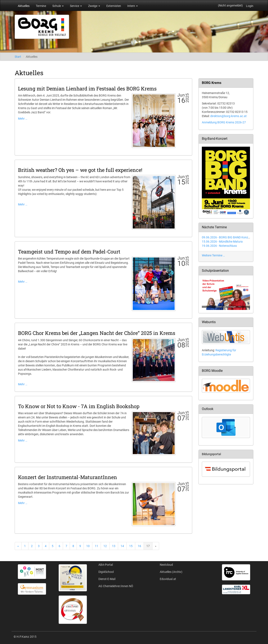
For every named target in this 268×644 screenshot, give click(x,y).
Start (18, 57)
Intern (133, 6)
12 (105, 546)
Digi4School (106, 572)
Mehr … (23, 119)
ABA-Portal (106, 565)
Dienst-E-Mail (107, 579)
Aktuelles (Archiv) (171, 572)
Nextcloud (166, 565)
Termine (41, 6)
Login (250, 6)
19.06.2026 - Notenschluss (219, 246)
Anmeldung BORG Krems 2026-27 (224, 122)
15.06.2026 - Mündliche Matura (222, 242)
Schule (58, 6)
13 (114, 546)
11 (97, 546)
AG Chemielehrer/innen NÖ (116, 586)
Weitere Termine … (213, 255)
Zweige (94, 6)
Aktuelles (24, 6)
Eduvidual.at (168, 579)
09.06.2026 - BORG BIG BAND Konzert (227, 237)
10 (88, 546)
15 (131, 546)
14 (122, 546)
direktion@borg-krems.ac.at (228, 116)
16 (139, 546)
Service (76, 6)
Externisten (114, 6)
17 (148, 546)
